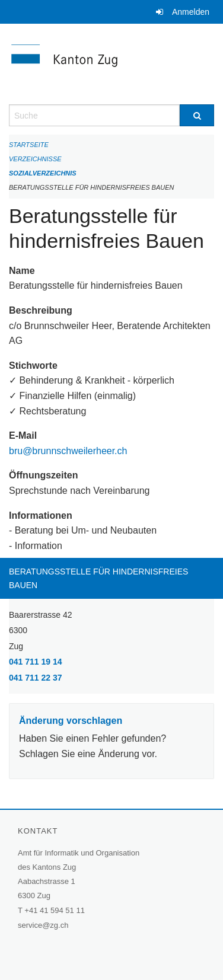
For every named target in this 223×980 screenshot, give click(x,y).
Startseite (29, 145)
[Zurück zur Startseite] (111, 64)
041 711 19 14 (36, 662)
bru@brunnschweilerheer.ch (68, 451)
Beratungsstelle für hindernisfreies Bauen (92, 187)
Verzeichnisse (35, 159)
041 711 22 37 (36, 678)
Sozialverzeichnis (43, 173)
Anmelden (191, 12)
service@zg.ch (43, 925)
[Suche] (197, 115)
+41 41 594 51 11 (55, 910)
